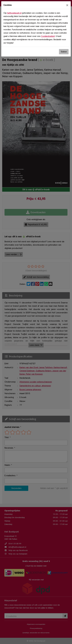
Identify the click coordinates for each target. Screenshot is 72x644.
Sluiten (64, 52)
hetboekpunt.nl (14, 13)
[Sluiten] (67, 5)
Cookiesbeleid (48, 36)
